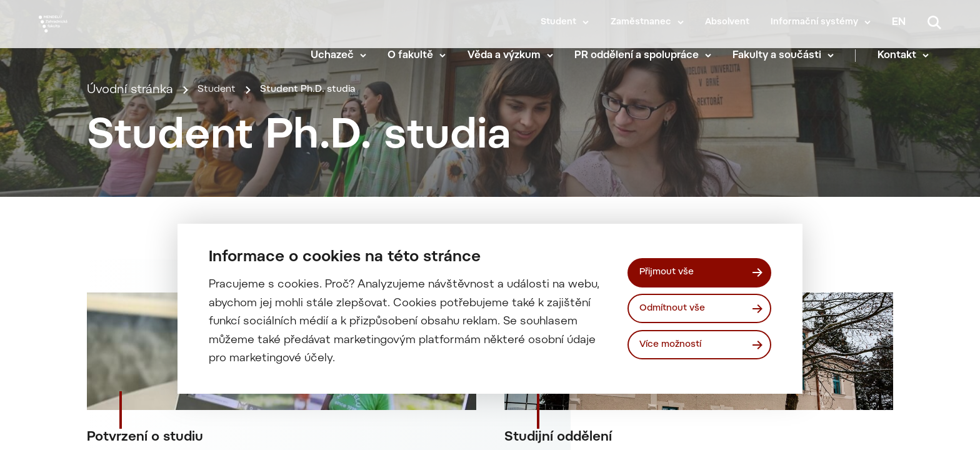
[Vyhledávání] (934, 22)
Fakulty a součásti (789, 56)
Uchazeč (345, 56)
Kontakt (909, 56)
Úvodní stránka (130, 142)
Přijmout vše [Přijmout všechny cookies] (672, 270)
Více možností (676, 347)
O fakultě (423, 56)
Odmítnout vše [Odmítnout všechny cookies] (678, 308)
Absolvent (727, 22)
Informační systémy (814, 22)
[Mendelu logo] (112, 39)
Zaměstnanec (641, 22)
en (899, 22)
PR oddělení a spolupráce (649, 56)
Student (558, 22)
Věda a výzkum (517, 56)
